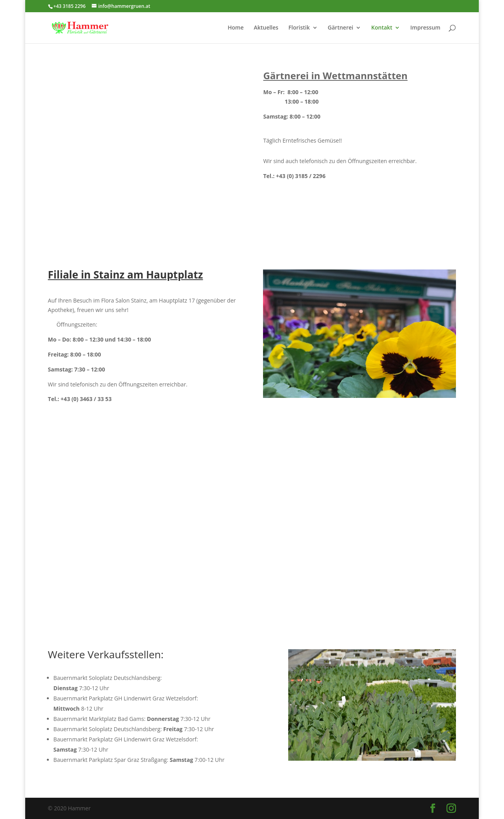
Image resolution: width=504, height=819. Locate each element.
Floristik (299, 28)
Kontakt (382, 28)
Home (236, 28)
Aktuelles (266, 28)
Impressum (425, 28)
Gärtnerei (340, 28)
